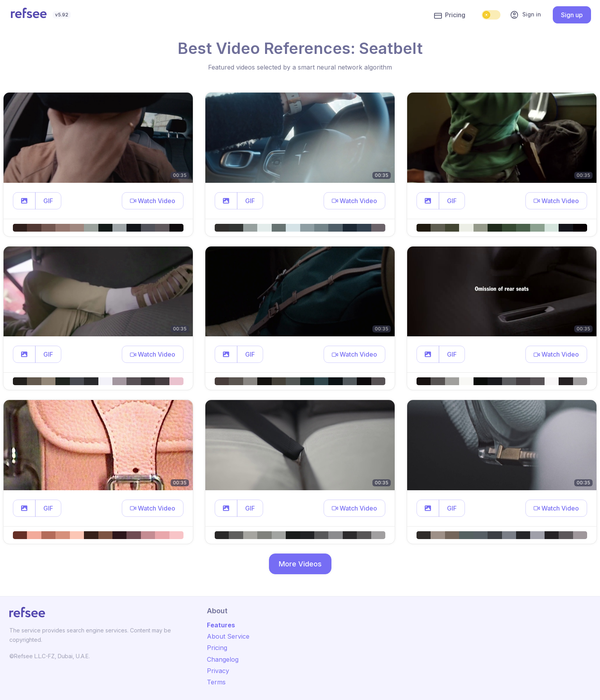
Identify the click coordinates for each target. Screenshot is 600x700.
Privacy (218, 671)
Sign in (525, 15)
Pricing (450, 15)
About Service (228, 636)
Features (221, 625)
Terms (216, 682)
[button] (24, 201)
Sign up (572, 15)
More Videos (300, 564)
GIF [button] (48, 201)
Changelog (223, 659)
